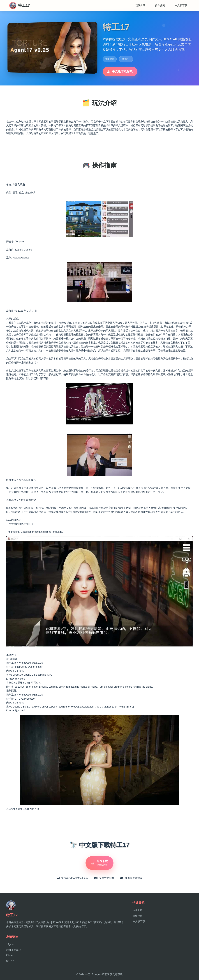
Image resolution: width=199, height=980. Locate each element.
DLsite (10, 956)
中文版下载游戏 (120, 71)
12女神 (10, 945)
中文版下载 (181, 5)
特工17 (10, 961)
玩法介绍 (141, 5)
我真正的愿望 (14, 950)
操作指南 (160, 5)
